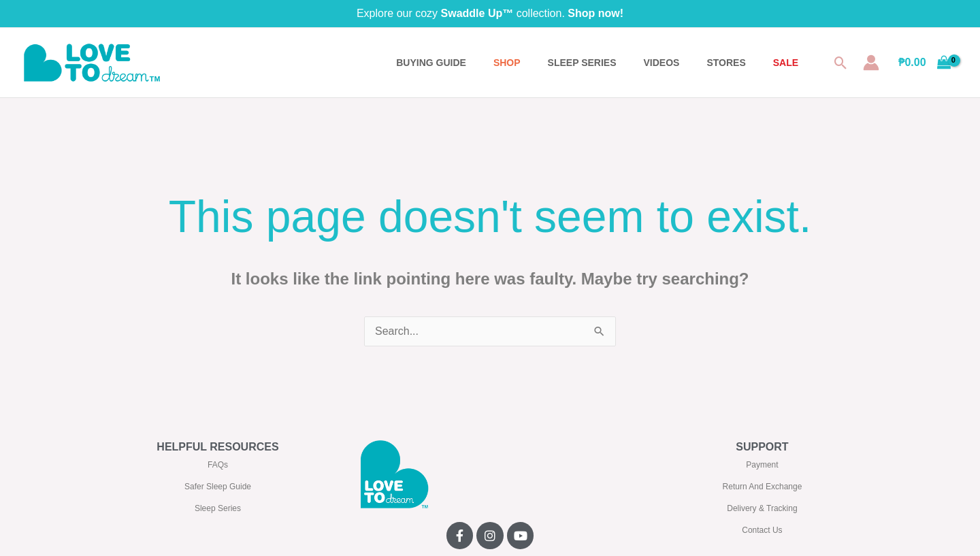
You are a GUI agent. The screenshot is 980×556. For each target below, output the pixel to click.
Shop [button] (507, 63)
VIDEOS (662, 63)
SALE (786, 63)
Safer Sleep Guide (218, 487)
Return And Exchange (763, 487)
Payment (762, 465)
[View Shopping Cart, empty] (925, 63)
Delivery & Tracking (762, 508)
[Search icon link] (841, 63)
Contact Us (762, 530)
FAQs (218, 465)
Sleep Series (218, 508)
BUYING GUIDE (431, 63)
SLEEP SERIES (582, 63)
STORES (726, 63)
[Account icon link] (871, 63)
